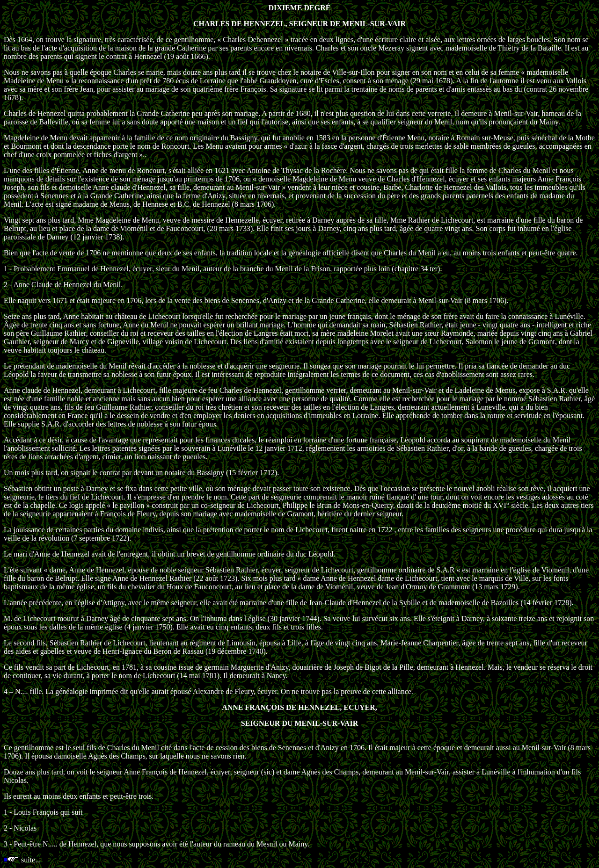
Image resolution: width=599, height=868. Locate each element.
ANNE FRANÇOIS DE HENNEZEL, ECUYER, (299, 707)
